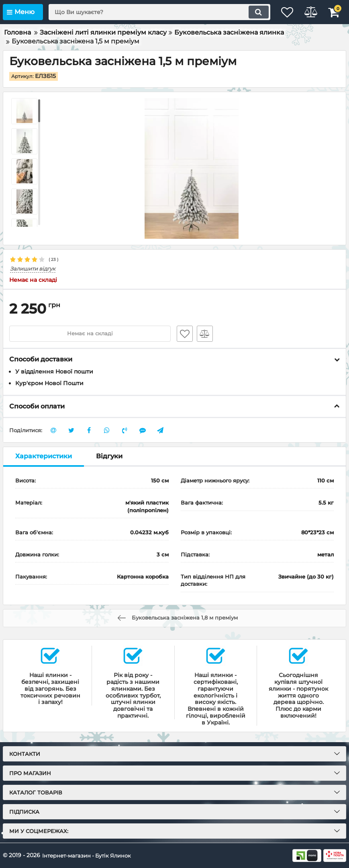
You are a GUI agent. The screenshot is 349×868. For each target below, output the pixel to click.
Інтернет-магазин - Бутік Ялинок (90, 855)
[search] (152, 12)
